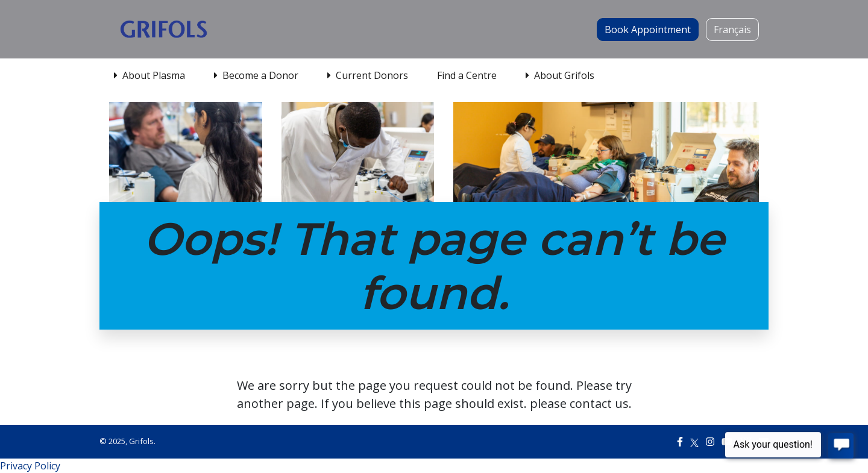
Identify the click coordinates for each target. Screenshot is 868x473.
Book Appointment (648, 30)
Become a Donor (256, 75)
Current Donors (368, 75)
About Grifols (560, 75)
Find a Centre (467, 75)
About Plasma (149, 75)
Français (732, 30)
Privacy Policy (30, 466)
